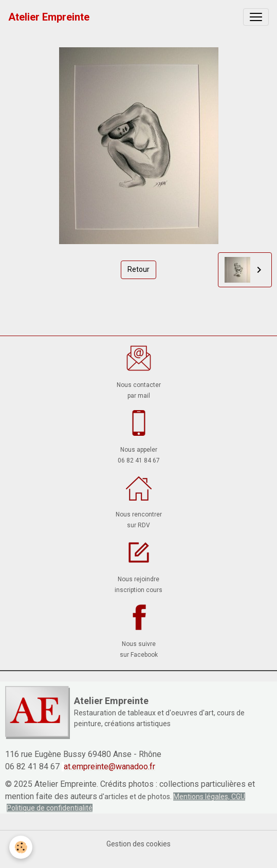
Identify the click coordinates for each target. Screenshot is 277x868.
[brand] (49, 17)
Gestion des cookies (138, 844)
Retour (138, 269)
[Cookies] (21, 847)
